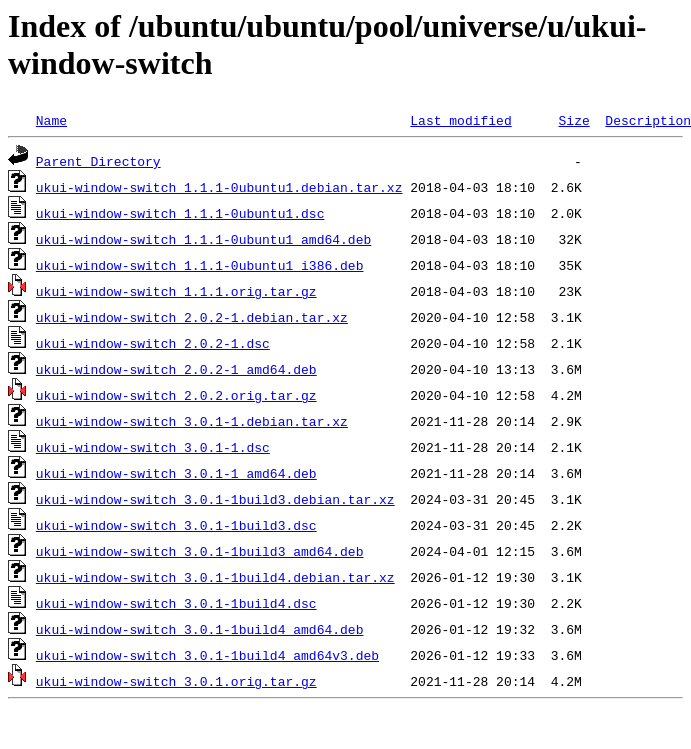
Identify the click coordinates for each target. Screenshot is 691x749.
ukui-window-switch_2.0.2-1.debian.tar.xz (192, 317)
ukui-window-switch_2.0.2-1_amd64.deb (176, 369)
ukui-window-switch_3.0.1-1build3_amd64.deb (200, 551)
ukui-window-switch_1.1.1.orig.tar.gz (176, 291)
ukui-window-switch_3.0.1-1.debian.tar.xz (192, 421)
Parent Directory (98, 161)
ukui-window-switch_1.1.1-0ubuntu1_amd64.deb (203, 239)
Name (51, 120)
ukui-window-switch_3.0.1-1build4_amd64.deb (200, 629)
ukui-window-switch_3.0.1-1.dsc (153, 447)
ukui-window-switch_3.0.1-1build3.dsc (176, 525)
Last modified (460, 120)
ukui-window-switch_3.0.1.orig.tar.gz (176, 681)
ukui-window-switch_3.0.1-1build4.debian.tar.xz (215, 577)
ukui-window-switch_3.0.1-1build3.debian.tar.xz (215, 499)
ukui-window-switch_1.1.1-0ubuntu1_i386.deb (200, 265)
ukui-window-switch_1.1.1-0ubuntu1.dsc (180, 213)
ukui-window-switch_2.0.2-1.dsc (153, 343)
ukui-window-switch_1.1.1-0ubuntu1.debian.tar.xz (219, 187)
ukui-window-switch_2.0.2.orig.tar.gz (176, 395)
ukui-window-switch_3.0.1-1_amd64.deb (176, 473)
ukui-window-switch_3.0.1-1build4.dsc (176, 603)
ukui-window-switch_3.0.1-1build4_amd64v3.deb (207, 655)
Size (573, 120)
